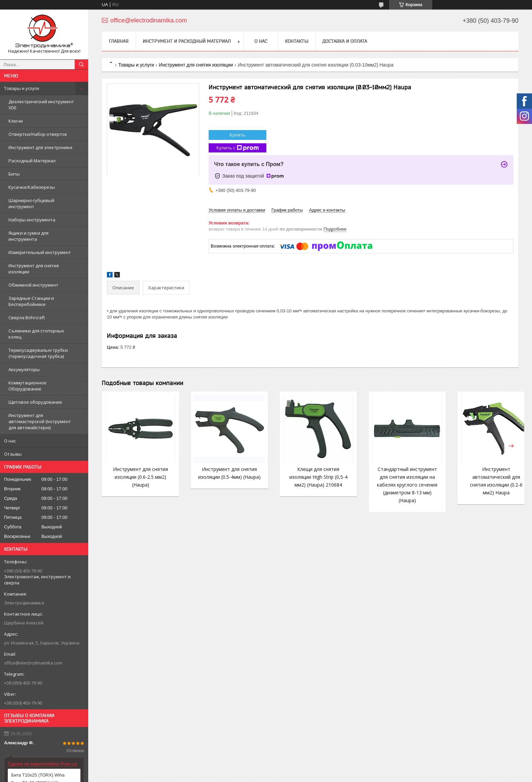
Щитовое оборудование (35, 402)
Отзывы (13, 454)
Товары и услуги (22, 88)
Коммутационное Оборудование (27, 386)
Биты (14, 174)
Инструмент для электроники (40, 147)
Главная (119, 41)
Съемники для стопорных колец (36, 334)
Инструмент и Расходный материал (187, 41)
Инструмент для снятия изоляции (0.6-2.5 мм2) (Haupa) (139, 477)
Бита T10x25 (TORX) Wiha (38, 775)
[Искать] (81, 65)
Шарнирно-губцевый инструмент (31, 203)
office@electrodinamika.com (33, 663)
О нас (10, 441)
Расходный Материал (32, 161)
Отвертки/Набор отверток (38, 134)
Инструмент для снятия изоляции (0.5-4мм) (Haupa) (225, 477)
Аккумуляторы (24, 369)
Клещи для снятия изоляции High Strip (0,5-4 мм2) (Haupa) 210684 (310, 477)
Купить (237, 135)
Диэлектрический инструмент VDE (41, 105)
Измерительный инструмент (40, 252)
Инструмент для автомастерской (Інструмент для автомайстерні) (40, 421)
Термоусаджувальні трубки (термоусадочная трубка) (38, 353)
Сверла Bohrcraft (27, 317)
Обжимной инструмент (33, 285)
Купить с (238, 148)
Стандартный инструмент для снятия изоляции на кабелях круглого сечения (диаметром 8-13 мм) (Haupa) (396, 485)
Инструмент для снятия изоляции (34, 269)
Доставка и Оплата (345, 41)
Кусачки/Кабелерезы (32, 187)
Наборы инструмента (32, 220)
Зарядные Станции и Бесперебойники (31, 301)
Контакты (297, 41)
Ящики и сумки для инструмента (28, 236)
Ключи (16, 121)
